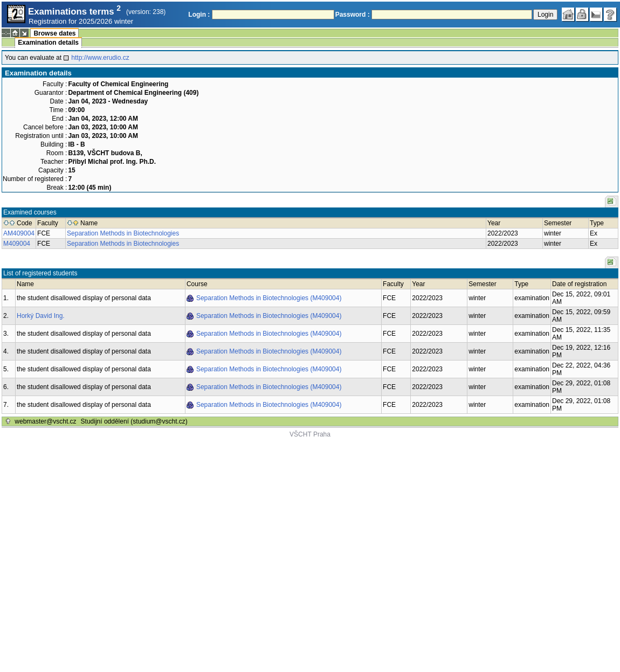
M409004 (17, 244)
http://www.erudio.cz (100, 58)
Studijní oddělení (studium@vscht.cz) (134, 421)
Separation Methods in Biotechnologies (123, 233)
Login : (199, 15)
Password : (353, 15)
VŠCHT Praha (310, 434)
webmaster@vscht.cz (45, 421)
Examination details (48, 43)
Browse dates (54, 33)
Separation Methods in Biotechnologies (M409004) (269, 298)
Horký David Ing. (41, 316)
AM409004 (19, 233)
